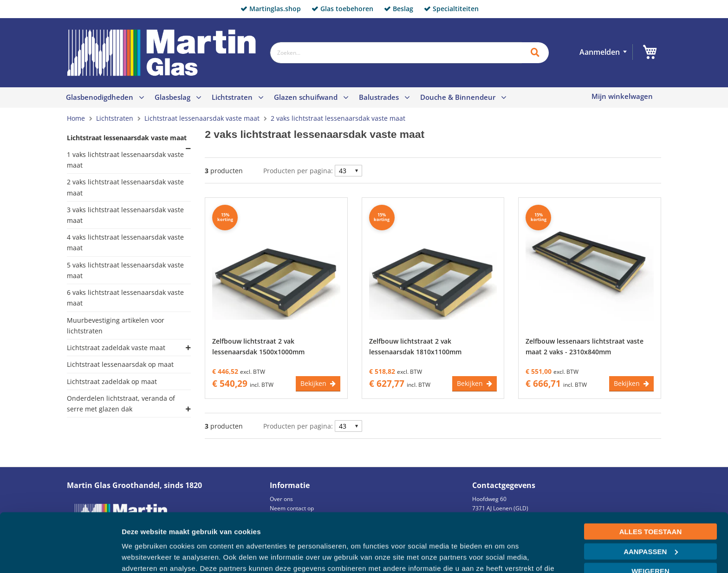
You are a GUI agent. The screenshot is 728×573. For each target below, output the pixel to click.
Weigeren (650, 521)
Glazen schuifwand (306, 97)
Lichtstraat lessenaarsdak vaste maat (203, 118)
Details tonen (144, 555)
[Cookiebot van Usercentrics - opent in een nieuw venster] (60, 555)
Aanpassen (651, 501)
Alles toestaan (650, 481)
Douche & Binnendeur (458, 97)
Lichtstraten (232, 97)
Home (77, 118)
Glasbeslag (172, 97)
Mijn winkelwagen (622, 96)
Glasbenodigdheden (100, 97)
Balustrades (379, 97)
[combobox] (396, 53)
